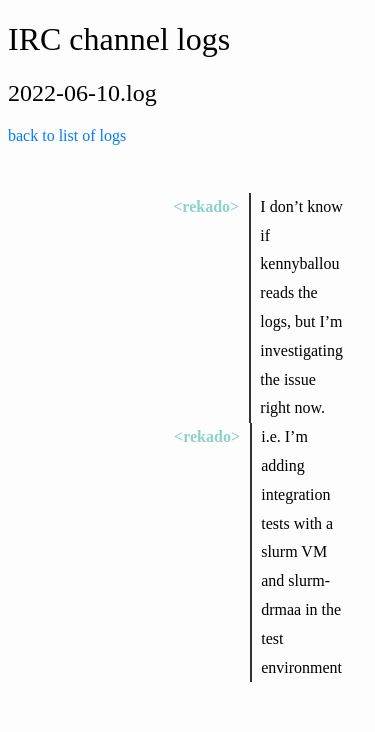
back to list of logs (67, 135)
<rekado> (206, 206)
